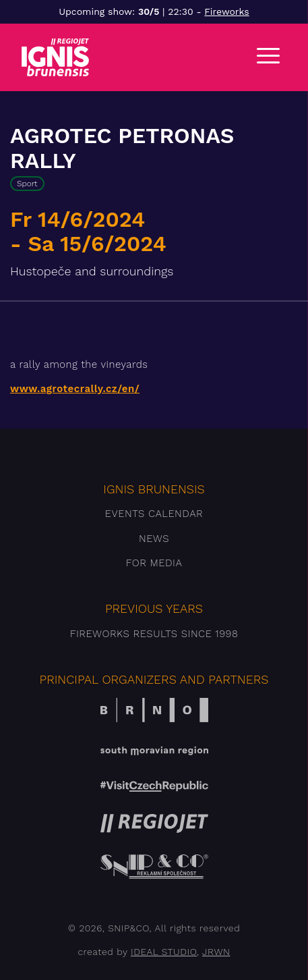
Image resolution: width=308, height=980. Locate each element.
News (154, 539)
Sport (27, 184)
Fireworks (226, 11)
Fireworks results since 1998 (154, 634)
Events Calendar (154, 514)
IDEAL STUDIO (164, 952)
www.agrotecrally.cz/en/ (75, 389)
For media (154, 563)
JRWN (216, 952)
